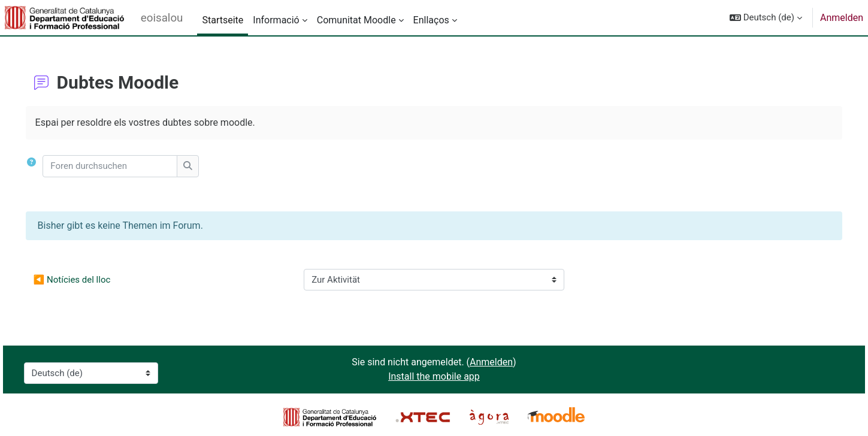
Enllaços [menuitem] (431, 20)
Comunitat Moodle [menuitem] (356, 20)
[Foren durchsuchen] (127, 166)
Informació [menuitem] (276, 20)
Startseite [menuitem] (223, 20)
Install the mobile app (434, 376)
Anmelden (842, 18)
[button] (766, 18)
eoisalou (162, 18)
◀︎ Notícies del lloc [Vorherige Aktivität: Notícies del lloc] (89, 280)
